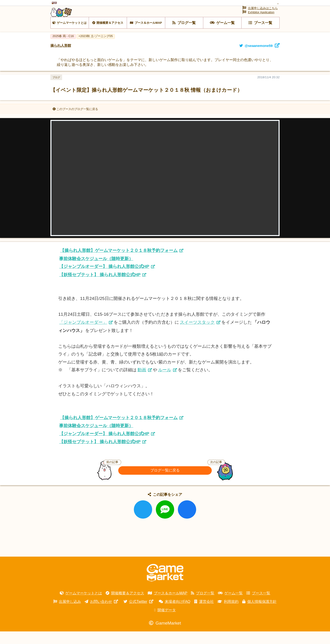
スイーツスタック (197, 335)
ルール (165, 382)
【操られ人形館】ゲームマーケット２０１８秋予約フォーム (119, 263)
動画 (142, 382)
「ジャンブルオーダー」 (83, 335)
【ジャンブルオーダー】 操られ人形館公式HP (104, 279)
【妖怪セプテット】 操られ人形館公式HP (100, 287)
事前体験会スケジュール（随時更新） (96, 271)
